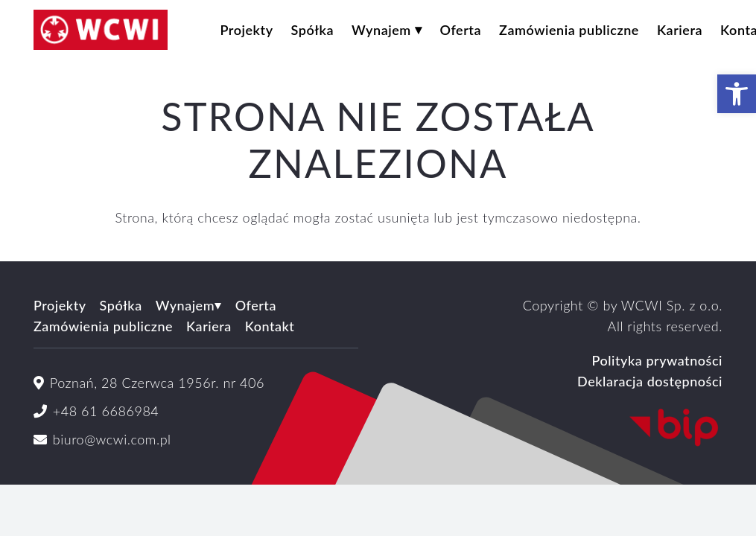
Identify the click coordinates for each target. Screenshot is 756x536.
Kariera (209, 326)
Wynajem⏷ (189, 305)
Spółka (121, 305)
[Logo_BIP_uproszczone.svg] (561, 428)
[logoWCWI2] (101, 30)
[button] (737, 94)
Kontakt (270, 326)
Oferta (256, 305)
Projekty (60, 305)
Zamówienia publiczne (103, 326)
